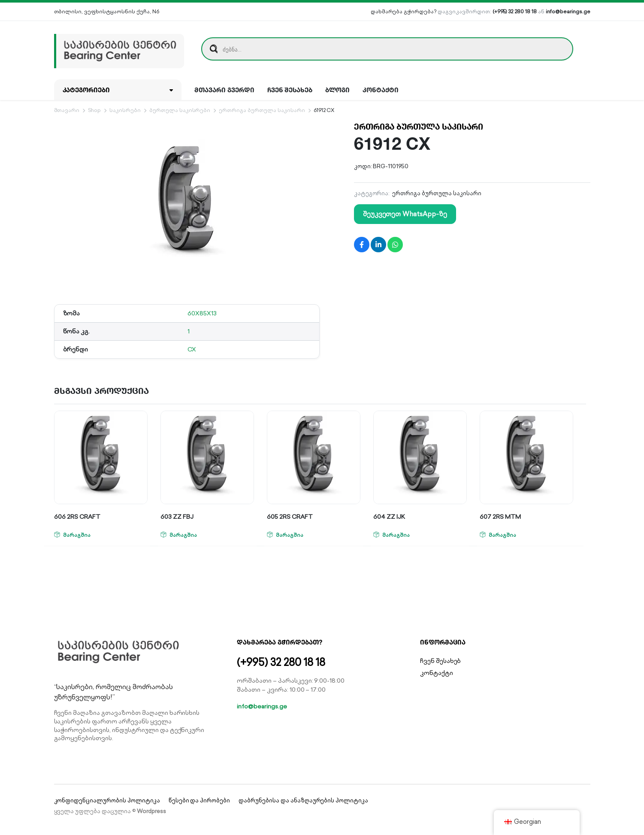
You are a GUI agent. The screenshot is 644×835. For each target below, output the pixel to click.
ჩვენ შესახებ (290, 90)
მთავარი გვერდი (224, 90)
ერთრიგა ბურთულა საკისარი (262, 110)
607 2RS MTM (500, 517)
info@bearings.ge (568, 11)
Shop (94, 110)
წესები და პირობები (199, 800)
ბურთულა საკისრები (180, 110)
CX (192, 349)
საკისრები (125, 110)
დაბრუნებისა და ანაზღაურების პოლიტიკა (303, 800)
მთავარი (67, 110)
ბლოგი (337, 90)
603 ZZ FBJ (177, 517)
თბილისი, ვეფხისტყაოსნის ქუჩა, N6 (107, 11)
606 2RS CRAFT (77, 517)
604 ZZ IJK (389, 517)
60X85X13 (202, 313)
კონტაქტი (381, 90)
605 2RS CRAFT (290, 517)
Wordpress (151, 811)
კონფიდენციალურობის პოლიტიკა (107, 800)
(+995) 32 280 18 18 (515, 11)
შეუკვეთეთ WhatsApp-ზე (405, 214)
